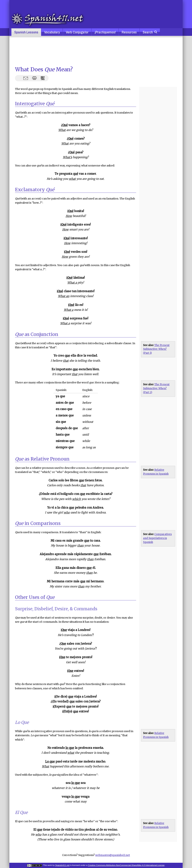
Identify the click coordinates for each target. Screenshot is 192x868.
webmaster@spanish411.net (113, 855)
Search (150, 32)
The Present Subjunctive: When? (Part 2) (156, 388)
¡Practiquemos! (105, 32)
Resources (129, 32)
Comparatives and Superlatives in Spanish (157, 538)
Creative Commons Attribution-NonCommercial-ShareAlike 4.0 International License (126, 865)
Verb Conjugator (77, 32)
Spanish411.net (62, 865)
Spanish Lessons (26, 32)
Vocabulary (52, 32)
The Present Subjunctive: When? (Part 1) (156, 349)
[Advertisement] (96, 51)
